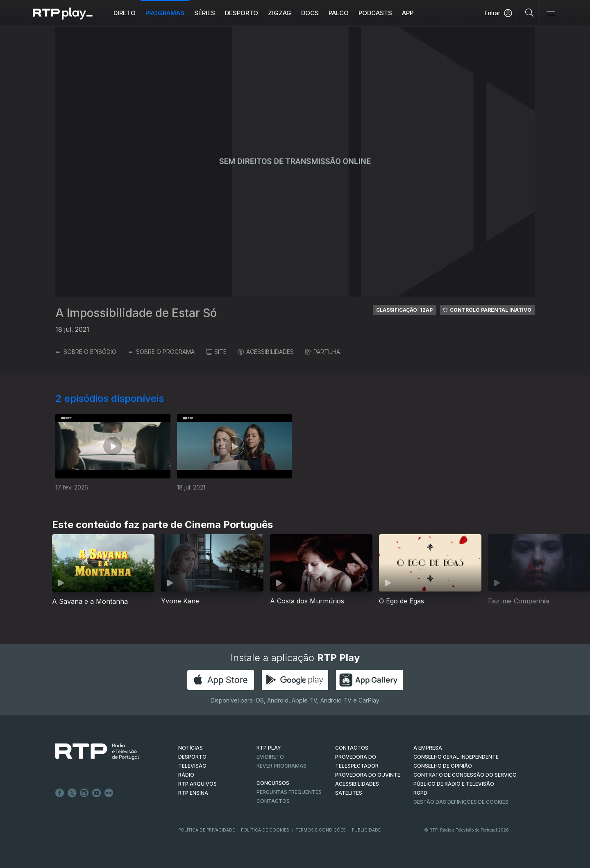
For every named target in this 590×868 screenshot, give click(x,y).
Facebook (60, 793)
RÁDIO (186, 775)
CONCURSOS (273, 783)
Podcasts (375, 13)
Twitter (72, 793)
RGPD (420, 793)
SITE (216, 352)
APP (408, 13)
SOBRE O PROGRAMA (161, 352)
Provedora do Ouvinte (368, 775)
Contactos (273, 801)
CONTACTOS (352, 748)
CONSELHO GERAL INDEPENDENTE (456, 757)
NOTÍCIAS (191, 748)
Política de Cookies (265, 830)
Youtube (97, 793)
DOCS (310, 13)
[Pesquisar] (530, 12)
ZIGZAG (280, 13)
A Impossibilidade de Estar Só (136, 313)
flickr (109, 793)
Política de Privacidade (206, 830)
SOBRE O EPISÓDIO (86, 352)
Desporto (242, 13)
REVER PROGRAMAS (281, 766)
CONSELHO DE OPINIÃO (443, 766)
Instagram (84, 793)
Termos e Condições (321, 830)
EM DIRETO (270, 757)
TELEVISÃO (192, 766)
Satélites (349, 793)
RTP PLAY (269, 748)
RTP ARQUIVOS (197, 784)
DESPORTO (192, 757)
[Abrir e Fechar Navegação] (551, 13)
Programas (165, 13)
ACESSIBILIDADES (266, 352)
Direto (125, 13)
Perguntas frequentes (289, 792)
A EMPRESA (428, 748)
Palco (339, 13)
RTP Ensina (193, 793)
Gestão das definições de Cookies (461, 802)
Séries (205, 13)
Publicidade (366, 830)
